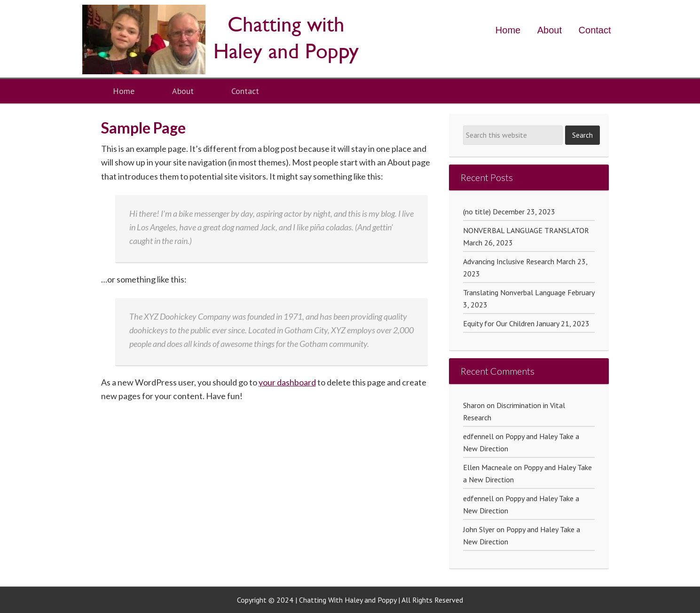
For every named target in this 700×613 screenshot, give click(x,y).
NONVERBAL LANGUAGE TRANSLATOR (526, 230)
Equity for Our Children (499, 323)
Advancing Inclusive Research (509, 261)
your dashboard (287, 382)
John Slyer (479, 529)
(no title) (477, 212)
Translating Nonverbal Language (514, 292)
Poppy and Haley (223, 39)
